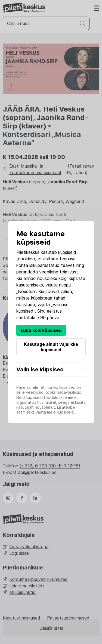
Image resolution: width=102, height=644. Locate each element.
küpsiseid (67, 252)
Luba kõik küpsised (41, 330)
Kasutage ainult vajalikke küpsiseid (51, 347)
